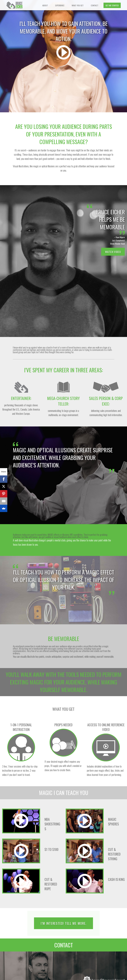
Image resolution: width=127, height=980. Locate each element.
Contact (95, 5)
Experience (60, 5)
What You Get (78, 5)
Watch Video (113, 252)
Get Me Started (112, 5)
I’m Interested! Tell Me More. (63, 923)
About (45, 5)
